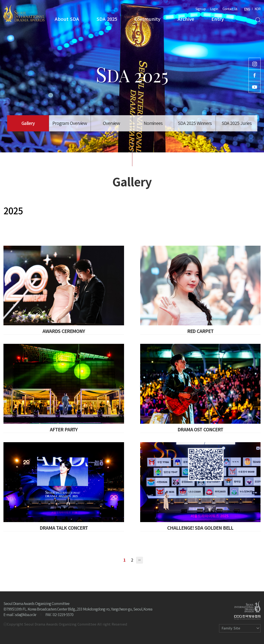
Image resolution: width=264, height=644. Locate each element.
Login (214, 9)
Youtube (255, 87)
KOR (258, 9)
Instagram (255, 64)
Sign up (201, 9)
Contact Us (230, 9)
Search (258, 20)
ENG (247, 9)
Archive (186, 19)
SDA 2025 (107, 19)
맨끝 (139, 560)
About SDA (67, 19)
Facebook (255, 75)
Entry (218, 19)
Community (147, 19)
